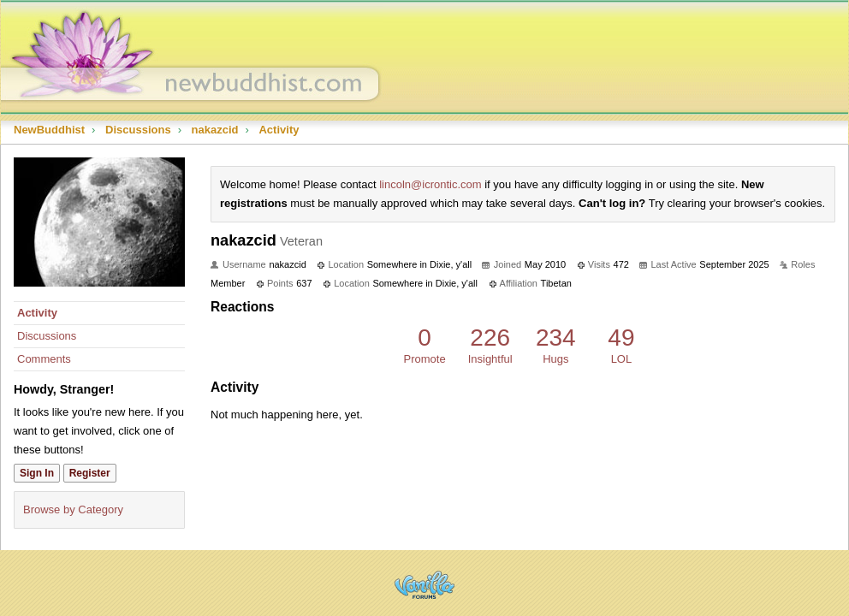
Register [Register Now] (90, 473)
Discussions (47, 336)
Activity (37, 313)
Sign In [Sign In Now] (37, 473)
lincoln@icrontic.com (430, 184)
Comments (44, 359)
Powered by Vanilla (424, 585)
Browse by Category (73, 509)
